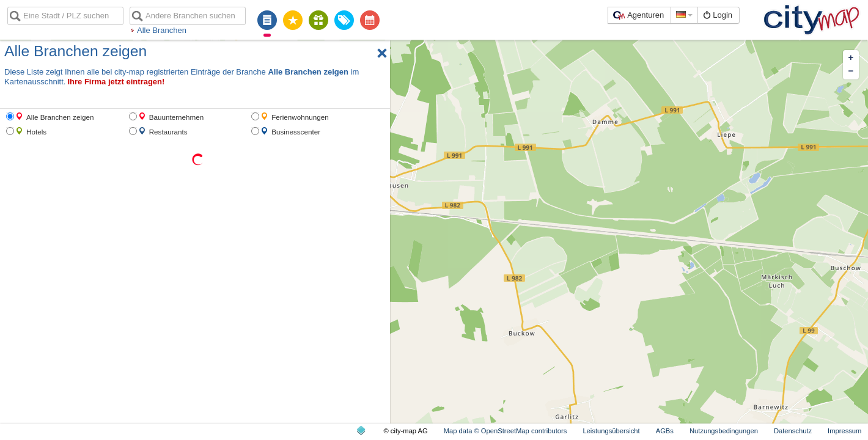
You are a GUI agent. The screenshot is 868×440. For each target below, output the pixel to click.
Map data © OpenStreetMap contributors (506, 431)
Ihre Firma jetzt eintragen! (116, 82)
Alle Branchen (162, 30)
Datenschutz (793, 431)
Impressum (844, 431)
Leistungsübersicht (611, 431)
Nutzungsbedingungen (724, 431)
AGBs (665, 431)
